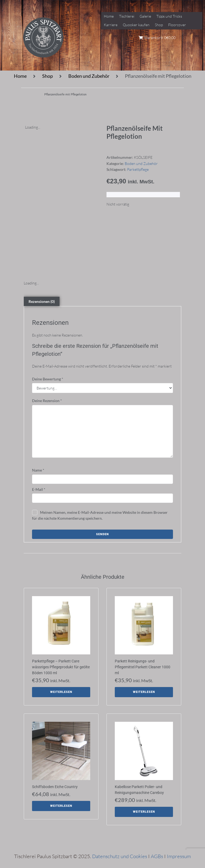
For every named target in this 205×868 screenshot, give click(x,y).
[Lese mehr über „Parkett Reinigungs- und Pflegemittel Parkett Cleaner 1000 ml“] (144, 692)
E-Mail (39, 489)
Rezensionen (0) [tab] (42, 301)
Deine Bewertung (48, 379)
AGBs (157, 856)
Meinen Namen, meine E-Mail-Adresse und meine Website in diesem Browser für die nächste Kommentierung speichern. (100, 515)
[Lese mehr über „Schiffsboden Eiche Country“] (61, 806)
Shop (48, 76)
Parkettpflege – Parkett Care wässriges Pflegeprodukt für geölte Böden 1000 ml (61, 667)
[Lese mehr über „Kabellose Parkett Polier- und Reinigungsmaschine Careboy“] (144, 812)
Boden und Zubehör (89, 76)
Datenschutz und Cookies (120, 856)
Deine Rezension (47, 401)
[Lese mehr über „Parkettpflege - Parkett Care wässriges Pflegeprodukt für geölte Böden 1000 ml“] (61, 692)
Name (38, 470)
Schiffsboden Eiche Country (55, 787)
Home (20, 76)
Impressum (179, 856)
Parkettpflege (138, 169)
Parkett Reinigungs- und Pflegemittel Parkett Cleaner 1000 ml (143, 667)
